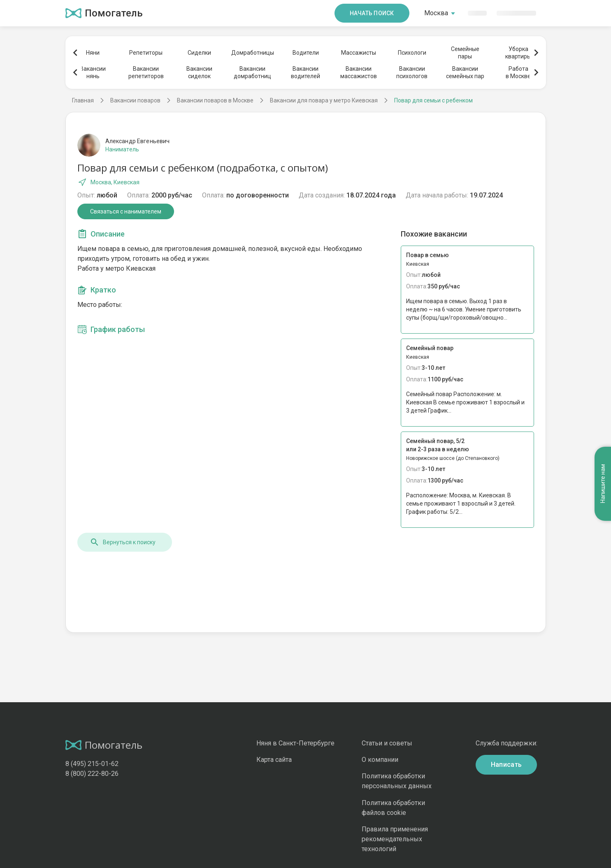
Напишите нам (603, 484)
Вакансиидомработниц (252, 72)
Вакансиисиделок (199, 72)
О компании (380, 760)
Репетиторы (146, 53)
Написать (506, 765)
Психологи (412, 53)
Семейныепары (465, 53)
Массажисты (359, 53)
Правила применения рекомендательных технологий (395, 839)
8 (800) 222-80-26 (92, 774)
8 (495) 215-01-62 (92, 764)
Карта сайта (274, 760)
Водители (306, 53)
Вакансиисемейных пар (465, 72)
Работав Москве (518, 72)
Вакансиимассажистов (359, 72)
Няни (93, 53)
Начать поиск (372, 13)
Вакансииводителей (305, 72)
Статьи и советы (387, 743)
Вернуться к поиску (123, 542)
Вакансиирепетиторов (146, 72)
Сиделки (199, 53)
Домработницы (252, 53)
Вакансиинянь (93, 72)
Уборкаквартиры (518, 53)
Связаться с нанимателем (126, 211)
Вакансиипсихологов (412, 72)
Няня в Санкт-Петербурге (295, 743)
